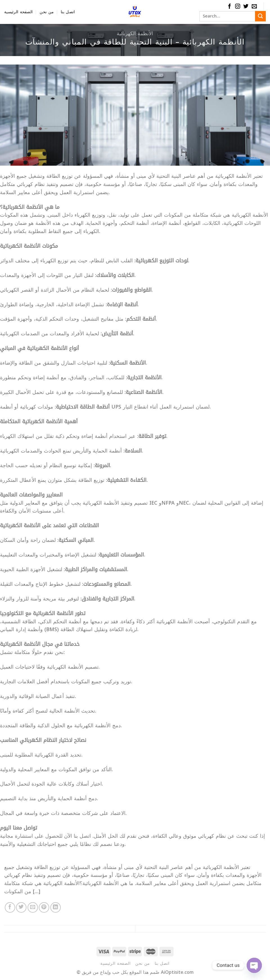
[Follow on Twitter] (246, 7)
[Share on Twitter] (21, 907)
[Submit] (260, 16)
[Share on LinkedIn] (56, 907)
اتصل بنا (68, 12)
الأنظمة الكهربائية (135, 34)
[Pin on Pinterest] (44, 907)
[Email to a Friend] (33, 907)
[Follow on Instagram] (238, 7)
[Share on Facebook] (10, 907)
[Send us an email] (254, 7)
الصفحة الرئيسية (18, 12)
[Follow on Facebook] (229, 7)
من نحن (47, 12)
